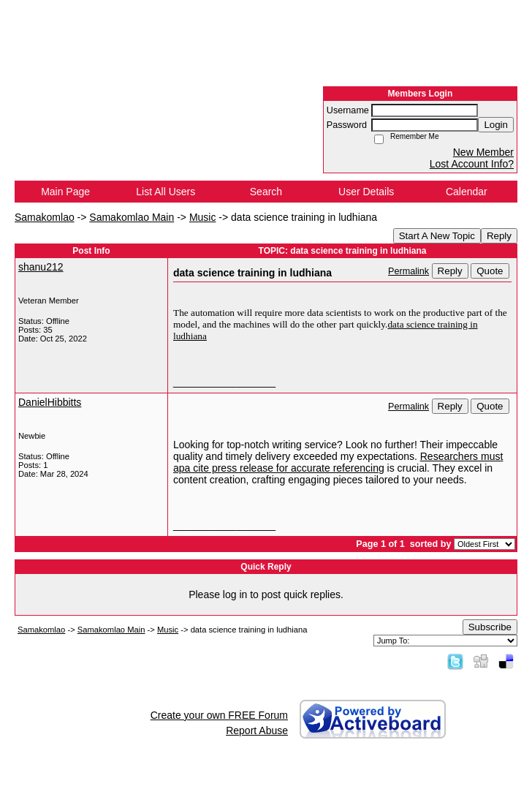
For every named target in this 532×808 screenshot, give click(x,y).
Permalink (408, 271)
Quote (490, 271)
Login (496, 125)
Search (266, 192)
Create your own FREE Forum (219, 715)
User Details (366, 192)
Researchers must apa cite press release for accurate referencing (338, 462)
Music (203, 217)
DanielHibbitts (50, 402)
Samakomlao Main (132, 217)
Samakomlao (45, 217)
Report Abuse (257, 730)
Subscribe (490, 627)
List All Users (166, 192)
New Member (483, 152)
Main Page (65, 192)
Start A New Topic (437, 236)
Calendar (467, 192)
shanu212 (41, 267)
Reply (499, 236)
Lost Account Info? (472, 164)
